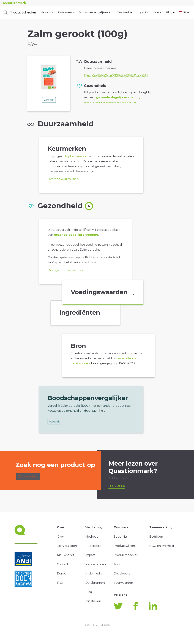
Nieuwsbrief (65, 555)
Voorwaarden (123, 583)
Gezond (47, 12)
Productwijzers (125, 546)
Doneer (62, 573)
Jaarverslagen (67, 546)
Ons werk (124, 12)
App (117, 564)
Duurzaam (66, 12)
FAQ (60, 583)
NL (184, 12)
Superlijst (121, 537)
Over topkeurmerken (63, 179)
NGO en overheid (162, 546)
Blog (170, 12)
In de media (94, 573)
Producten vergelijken (94, 12)
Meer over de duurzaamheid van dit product (115, 75)
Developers (122, 573)
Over (157, 12)
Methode (92, 537)
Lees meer (117, 486)
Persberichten (96, 564)
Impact (142, 12)
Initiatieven (93, 601)
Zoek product (28, 476)
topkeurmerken (77, 156)
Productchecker (20, 13)
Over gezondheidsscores (65, 270)
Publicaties (93, 546)
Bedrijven (156, 537)
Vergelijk (49, 100)
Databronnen (95, 583)
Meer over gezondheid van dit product (112, 102)
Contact (63, 564)
